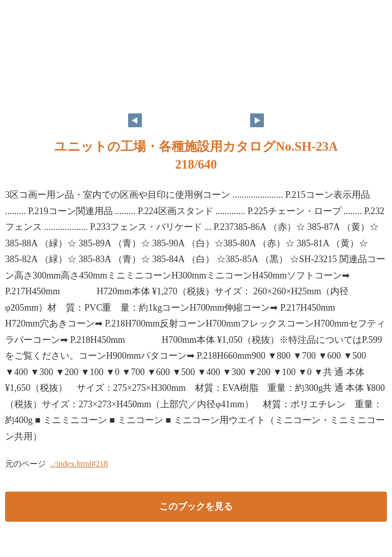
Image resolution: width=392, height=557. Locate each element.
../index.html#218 (79, 464)
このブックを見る (196, 506)
